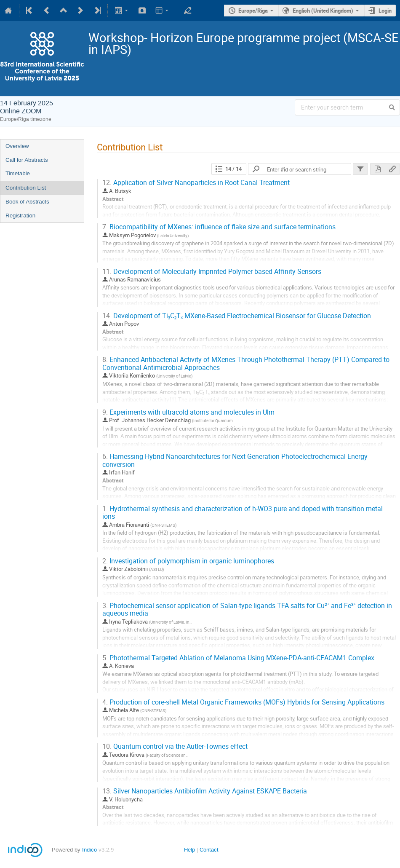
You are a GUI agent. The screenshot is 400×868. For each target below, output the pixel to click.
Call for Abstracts (27, 160)
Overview (17, 146)
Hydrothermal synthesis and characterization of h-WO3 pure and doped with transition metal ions (243, 513)
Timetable (18, 173)
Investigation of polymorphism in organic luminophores (188, 561)
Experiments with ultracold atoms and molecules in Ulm (188, 412)
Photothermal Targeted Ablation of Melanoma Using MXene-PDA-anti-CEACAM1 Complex (238, 658)
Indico (89, 850)
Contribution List (26, 188)
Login (385, 11)
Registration (20, 216)
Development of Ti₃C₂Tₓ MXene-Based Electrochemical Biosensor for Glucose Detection (237, 316)
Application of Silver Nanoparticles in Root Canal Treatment (196, 183)
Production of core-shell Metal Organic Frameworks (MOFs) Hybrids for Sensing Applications (243, 702)
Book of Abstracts (27, 202)
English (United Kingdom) (323, 11)
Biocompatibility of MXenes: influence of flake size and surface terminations (219, 227)
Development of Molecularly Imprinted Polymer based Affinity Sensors (212, 272)
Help (189, 850)
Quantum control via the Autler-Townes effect (175, 746)
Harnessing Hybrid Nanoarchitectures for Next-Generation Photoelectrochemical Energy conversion (235, 461)
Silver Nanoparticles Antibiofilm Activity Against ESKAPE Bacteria (205, 791)
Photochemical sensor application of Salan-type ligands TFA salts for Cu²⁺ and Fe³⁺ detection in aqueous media (247, 610)
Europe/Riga (253, 11)
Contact (209, 850)
